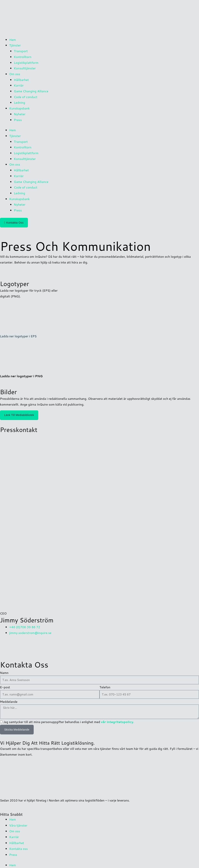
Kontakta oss (19, 847)
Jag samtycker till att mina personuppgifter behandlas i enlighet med (69, 721)
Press (18, 120)
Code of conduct (26, 97)
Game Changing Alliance (31, 91)
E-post (5, 687)
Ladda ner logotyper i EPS (18, 336)
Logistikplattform (26, 63)
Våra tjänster (18, 825)
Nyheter (20, 114)
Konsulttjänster (25, 68)
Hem (13, 40)
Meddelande (9, 701)
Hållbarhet (21, 80)
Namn (4, 672)
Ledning (19, 102)
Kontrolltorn (23, 57)
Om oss (15, 830)
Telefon (105, 687)
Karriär (19, 85)
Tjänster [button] (15, 45)
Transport (21, 51)
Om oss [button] (15, 74)
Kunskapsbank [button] (19, 108)
